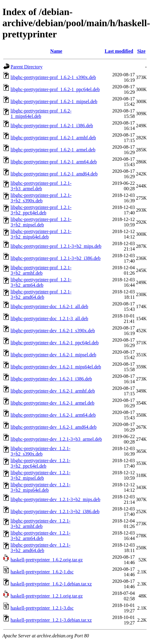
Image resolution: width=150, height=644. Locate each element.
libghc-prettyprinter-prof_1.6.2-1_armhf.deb (53, 138)
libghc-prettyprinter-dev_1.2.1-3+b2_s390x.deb (41, 451)
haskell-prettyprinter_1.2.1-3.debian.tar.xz (51, 620)
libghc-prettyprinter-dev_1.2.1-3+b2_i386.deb (55, 511)
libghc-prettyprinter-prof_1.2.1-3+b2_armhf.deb (41, 270)
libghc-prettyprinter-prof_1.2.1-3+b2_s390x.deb (41, 198)
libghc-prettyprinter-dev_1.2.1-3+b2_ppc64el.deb (41, 463)
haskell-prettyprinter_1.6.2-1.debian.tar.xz (51, 584)
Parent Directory (27, 67)
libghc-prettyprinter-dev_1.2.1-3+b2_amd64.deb (41, 548)
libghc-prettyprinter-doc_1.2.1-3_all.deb (49, 319)
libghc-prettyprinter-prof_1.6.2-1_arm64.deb (54, 162)
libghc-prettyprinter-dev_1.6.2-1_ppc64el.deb (55, 343)
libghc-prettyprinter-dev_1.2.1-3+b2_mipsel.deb (41, 475)
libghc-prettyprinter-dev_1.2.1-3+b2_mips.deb (55, 499)
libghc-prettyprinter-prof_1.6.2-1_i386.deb (52, 126)
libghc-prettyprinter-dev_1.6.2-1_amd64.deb (53, 427)
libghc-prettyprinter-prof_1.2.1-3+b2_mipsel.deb (41, 222)
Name (56, 51)
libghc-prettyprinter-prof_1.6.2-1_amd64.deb (54, 174)
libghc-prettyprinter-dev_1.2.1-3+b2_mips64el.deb (41, 487)
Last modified (119, 51)
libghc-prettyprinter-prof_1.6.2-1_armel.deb (53, 150)
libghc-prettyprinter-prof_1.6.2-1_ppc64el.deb (55, 89)
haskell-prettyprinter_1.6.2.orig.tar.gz (47, 560)
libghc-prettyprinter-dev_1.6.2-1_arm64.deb (53, 415)
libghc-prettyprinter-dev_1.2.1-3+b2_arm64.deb (41, 536)
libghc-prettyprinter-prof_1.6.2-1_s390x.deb (53, 77)
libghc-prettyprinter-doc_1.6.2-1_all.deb (49, 306)
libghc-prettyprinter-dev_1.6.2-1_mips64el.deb (56, 367)
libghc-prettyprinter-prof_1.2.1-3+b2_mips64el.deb (41, 234)
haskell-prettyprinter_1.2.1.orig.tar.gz (47, 596)
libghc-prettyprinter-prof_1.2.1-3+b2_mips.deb (56, 246)
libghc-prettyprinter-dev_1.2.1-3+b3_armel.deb (56, 439)
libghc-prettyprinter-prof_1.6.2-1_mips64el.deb (41, 114)
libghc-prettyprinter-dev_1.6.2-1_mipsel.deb (53, 355)
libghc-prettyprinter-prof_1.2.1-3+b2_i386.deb (56, 258)
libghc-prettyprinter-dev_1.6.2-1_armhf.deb (53, 391)
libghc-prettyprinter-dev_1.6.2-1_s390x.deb (53, 331)
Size (141, 51)
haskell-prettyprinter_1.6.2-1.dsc (42, 572)
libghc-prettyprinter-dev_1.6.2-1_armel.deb (52, 403)
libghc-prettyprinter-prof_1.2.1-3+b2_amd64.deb (41, 294)
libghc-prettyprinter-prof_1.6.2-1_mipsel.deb (54, 101)
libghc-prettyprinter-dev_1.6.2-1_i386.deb (51, 379)
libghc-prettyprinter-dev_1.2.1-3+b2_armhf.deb (41, 524)
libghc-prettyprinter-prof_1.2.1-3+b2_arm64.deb (41, 282)
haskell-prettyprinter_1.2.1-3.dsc (42, 608)
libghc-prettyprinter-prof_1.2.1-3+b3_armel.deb (41, 186)
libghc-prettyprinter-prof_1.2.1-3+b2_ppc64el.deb (41, 210)
